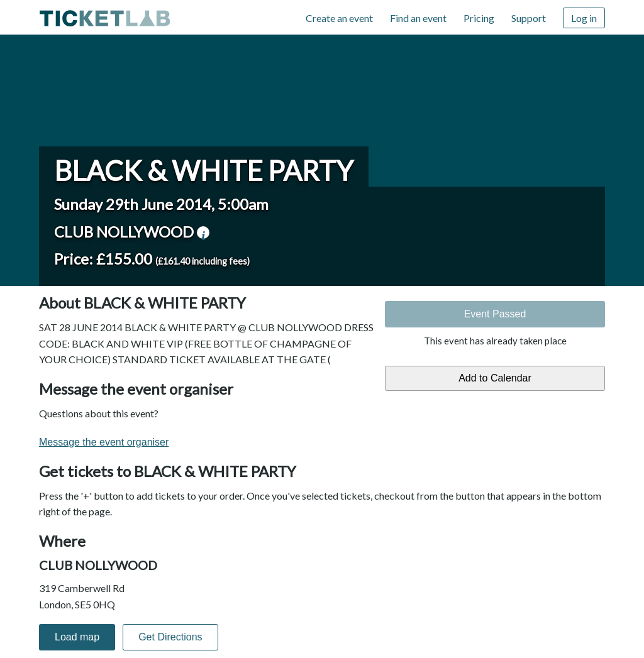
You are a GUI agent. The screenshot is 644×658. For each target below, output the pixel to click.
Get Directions (170, 637)
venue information (203, 233)
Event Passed (495, 314)
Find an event (418, 18)
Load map (77, 637)
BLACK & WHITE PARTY (204, 170)
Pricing (479, 18)
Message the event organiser (104, 442)
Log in (584, 18)
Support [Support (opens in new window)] (529, 18)
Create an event (339, 18)
